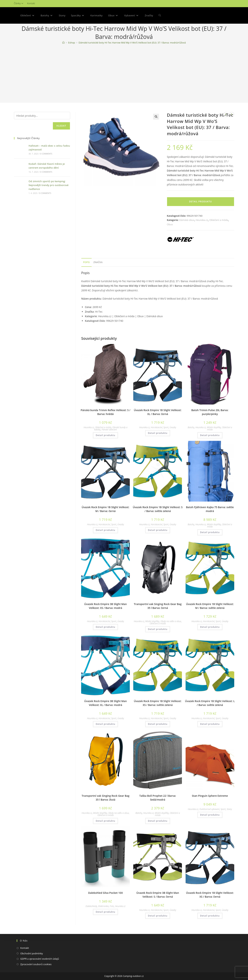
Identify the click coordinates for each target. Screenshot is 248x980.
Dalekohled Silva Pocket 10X (105, 893)
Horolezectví (156, 427)
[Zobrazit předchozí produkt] (226, 114)
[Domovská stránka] (63, 43)
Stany (229, 809)
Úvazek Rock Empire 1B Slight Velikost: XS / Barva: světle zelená (158, 703)
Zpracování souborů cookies (36, 964)
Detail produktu (200, 202)
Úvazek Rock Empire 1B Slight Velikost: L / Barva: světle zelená (210, 703)
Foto (112, 906)
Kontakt (31, 3)
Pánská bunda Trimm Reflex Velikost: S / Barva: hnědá (105, 412)
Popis (86, 262)
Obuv (170, 224)
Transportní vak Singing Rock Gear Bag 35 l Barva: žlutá (106, 798)
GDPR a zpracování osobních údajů (40, 959)
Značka (98, 262)
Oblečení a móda (219, 220)
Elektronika (103, 906)
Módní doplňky (214, 427)
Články (19, 3)
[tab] (86, 262)
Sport (166, 427)
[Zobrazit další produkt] (232, 114)
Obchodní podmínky (32, 953)
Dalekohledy (91, 906)
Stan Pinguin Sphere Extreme (210, 796)
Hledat (61, 126)
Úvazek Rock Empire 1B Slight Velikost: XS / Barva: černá (210, 895)
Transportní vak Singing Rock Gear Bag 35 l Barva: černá (158, 606)
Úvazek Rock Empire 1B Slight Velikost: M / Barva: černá (106, 509)
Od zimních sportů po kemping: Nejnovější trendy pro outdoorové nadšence (49, 185)
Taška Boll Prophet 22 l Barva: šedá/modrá (158, 798)
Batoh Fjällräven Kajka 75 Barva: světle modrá (210, 509)
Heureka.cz (202, 220)
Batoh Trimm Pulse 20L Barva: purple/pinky (210, 412)
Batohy (191, 427)
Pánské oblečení (109, 430)
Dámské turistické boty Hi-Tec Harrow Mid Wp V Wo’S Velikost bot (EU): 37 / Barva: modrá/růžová (132, 43)
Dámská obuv (187, 220)
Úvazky (173, 427)
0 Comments (46, 154)
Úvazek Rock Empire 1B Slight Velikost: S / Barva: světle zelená (158, 509)
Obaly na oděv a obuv (171, 621)
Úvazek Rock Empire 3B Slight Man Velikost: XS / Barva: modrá (106, 606)
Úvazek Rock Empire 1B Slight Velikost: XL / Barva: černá (158, 412)
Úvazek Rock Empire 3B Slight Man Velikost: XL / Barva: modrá (106, 703)
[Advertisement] (124, 74)
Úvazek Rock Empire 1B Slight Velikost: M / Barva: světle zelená (210, 606)
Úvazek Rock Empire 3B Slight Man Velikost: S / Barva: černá (158, 895)
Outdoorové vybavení (209, 809)
